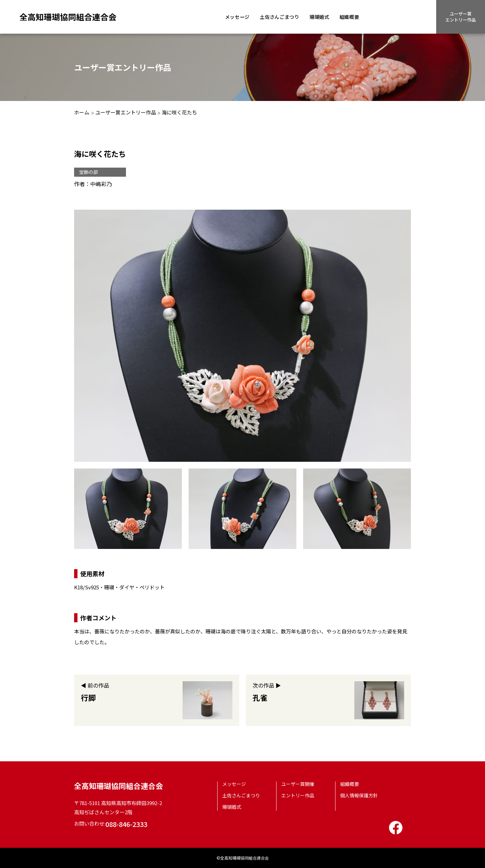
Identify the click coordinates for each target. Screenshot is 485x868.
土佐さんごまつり (283, 17)
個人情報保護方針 (359, 795)
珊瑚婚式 (325, 17)
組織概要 (356, 17)
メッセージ (238, 17)
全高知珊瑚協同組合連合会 (68, 17)
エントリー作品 (298, 795)
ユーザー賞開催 (298, 784)
